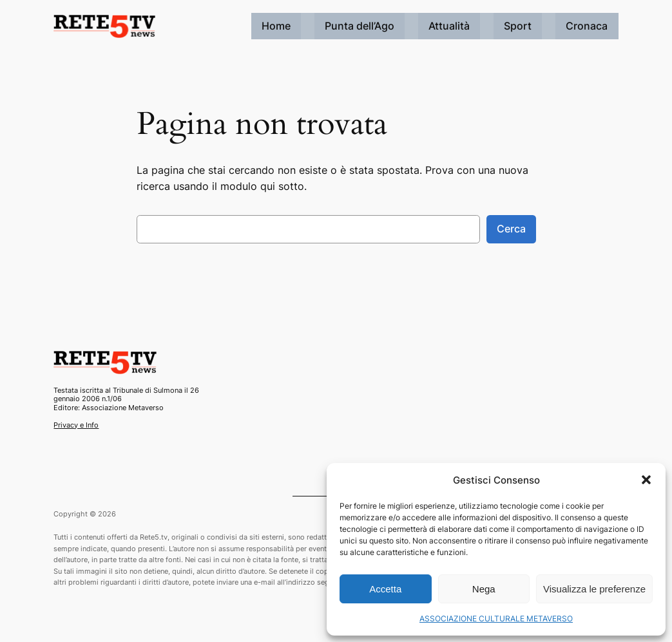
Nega (484, 589)
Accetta (385, 589)
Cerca (511, 229)
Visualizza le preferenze (594, 589)
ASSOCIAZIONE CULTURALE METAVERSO (496, 618)
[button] (646, 480)
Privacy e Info (76, 425)
